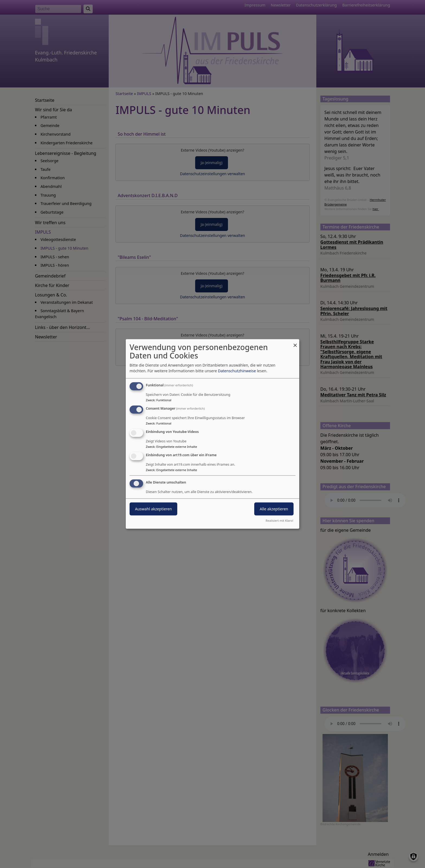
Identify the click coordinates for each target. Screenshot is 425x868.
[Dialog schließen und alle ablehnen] (295, 343)
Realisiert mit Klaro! (279, 521)
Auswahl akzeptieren (153, 509)
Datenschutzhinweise (237, 371)
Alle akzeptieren (274, 509)
